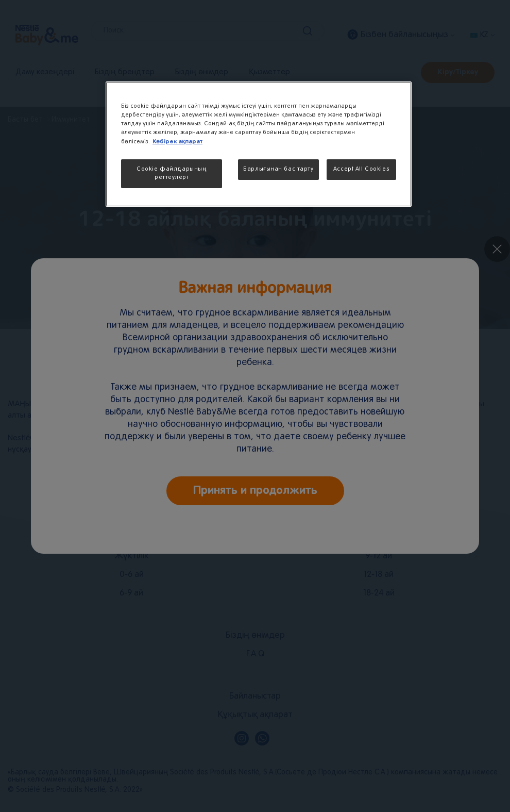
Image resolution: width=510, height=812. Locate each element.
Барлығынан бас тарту (278, 169)
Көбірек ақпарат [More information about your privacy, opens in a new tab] (177, 142)
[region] (259, 144)
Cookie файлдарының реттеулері (171, 173)
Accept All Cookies (361, 169)
